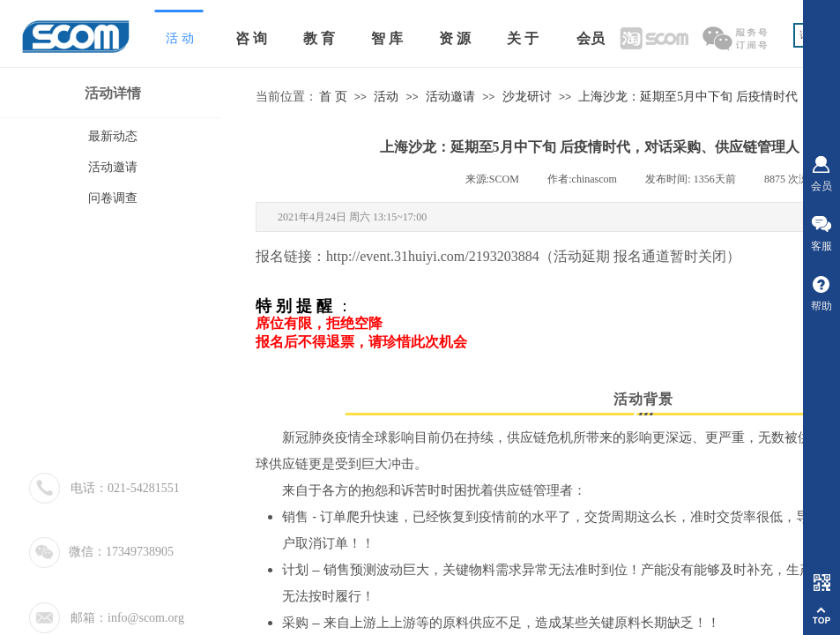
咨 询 (251, 38)
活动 (386, 97)
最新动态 (113, 136)
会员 (591, 38)
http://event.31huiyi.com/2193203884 (433, 256)
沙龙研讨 (527, 97)
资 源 (455, 38)
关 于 (523, 38)
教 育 (319, 38)
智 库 (387, 38)
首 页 (333, 97)
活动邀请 (450, 97)
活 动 (180, 38)
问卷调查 (113, 198)
